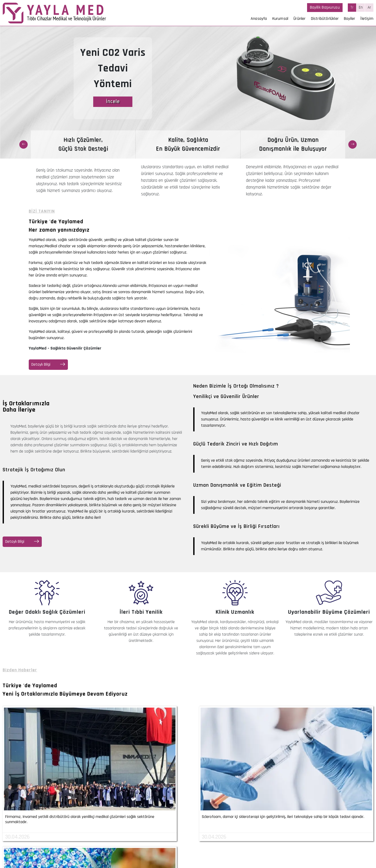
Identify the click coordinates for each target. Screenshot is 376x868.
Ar (369, 7)
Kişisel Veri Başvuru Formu (352, 850)
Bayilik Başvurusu (325, 7)
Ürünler (299, 19)
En (361, 7)
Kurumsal (280, 19)
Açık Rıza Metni (283, 850)
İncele (113, 102)
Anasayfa (259, 19)
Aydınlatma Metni (312, 850)
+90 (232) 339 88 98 (85, 838)
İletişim (367, 19)
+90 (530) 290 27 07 (84, 844)
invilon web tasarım (357, 864)
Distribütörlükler (325, 19)
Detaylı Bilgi (48, 365)
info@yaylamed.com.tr (86, 851)
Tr (352, 7)
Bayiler (349, 19)
